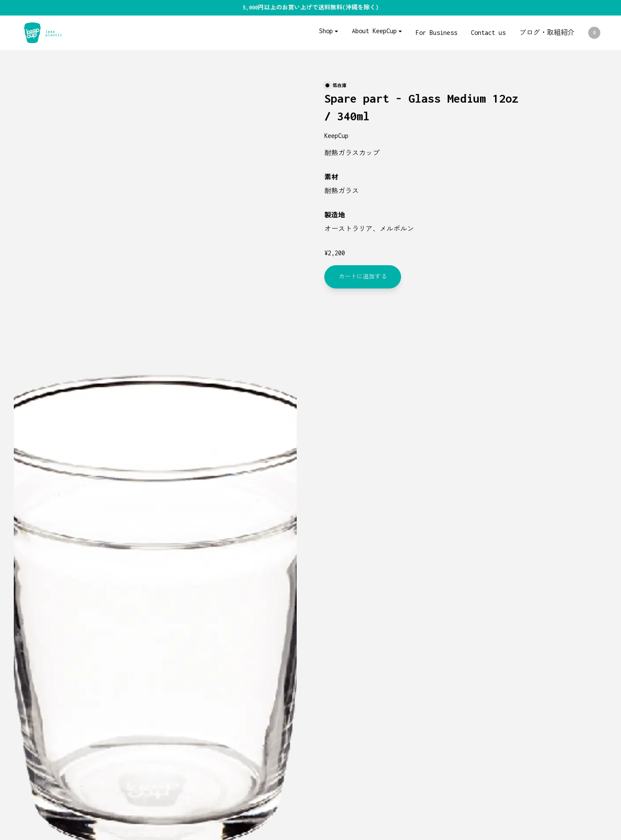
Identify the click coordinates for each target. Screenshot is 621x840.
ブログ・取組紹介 (547, 33)
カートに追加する (363, 277)
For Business (436, 33)
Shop (326, 31)
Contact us (488, 33)
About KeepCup (374, 31)
